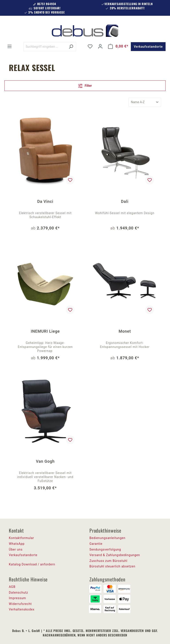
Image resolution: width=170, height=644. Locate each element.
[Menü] (10, 46)
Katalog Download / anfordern (32, 564)
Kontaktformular (21, 538)
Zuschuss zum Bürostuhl (108, 561)
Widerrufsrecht (20, 604)
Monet (125, 331)
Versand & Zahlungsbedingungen (115, 555)
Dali (125, 201)
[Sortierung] (145, 102)
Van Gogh (45, 461)
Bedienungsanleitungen (107, 538)
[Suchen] (71, 47)
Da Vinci (45, 201)
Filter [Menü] (85, 85)
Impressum (17, 598)
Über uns (16, 549)
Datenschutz (18, 593)
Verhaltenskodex (22, 609)
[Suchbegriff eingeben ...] (45, 47)
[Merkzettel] (90, 46)
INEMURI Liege (45, 331)
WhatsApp (17, 544)
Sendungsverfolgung (105, 549)
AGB (12, 587)
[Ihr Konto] (100, 46)
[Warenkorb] (118, 46)
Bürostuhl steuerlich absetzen (112, 566)
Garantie (96, 544)
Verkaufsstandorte (148, 47)
